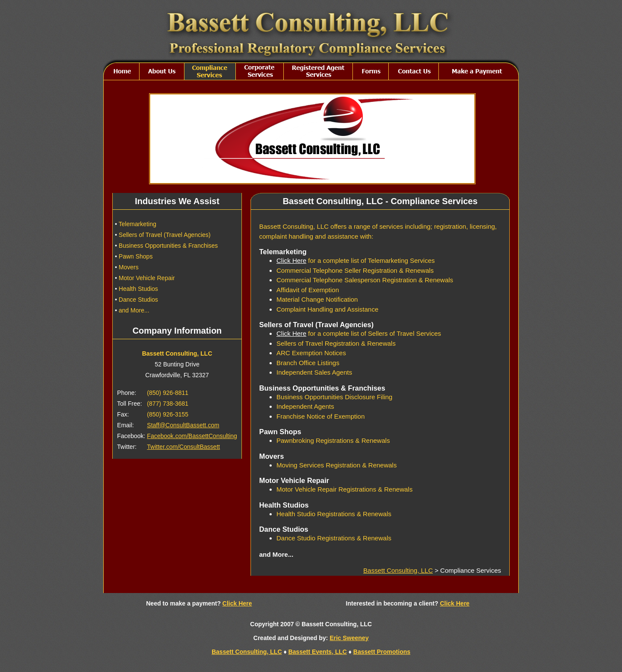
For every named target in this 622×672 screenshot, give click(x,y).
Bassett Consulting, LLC (398, 570)
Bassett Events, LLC (317, 652)
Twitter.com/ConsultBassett (183, 447)
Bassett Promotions (382, 652)
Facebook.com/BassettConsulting (192, 436)
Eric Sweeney (349, 638)
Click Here (291, 260)
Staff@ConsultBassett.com (183, 425)
